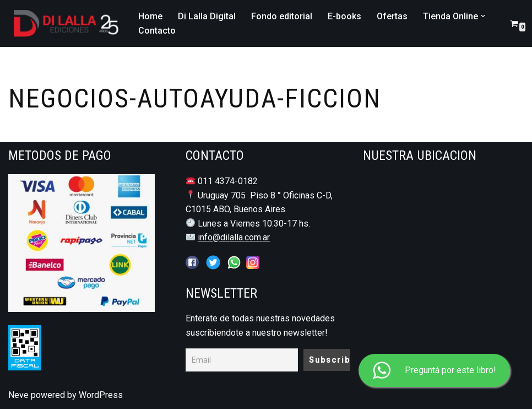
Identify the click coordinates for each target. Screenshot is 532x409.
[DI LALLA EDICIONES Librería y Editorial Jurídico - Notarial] (64, 23)
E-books (344, 16)
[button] (483, 16)
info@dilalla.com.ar (234, 237)
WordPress (101, 395)
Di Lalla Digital (207, 16)
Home (150, 16)
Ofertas (392, 16)
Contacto (157, 31)
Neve (18, 395)
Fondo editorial (282, 16)
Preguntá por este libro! (435, 371)
